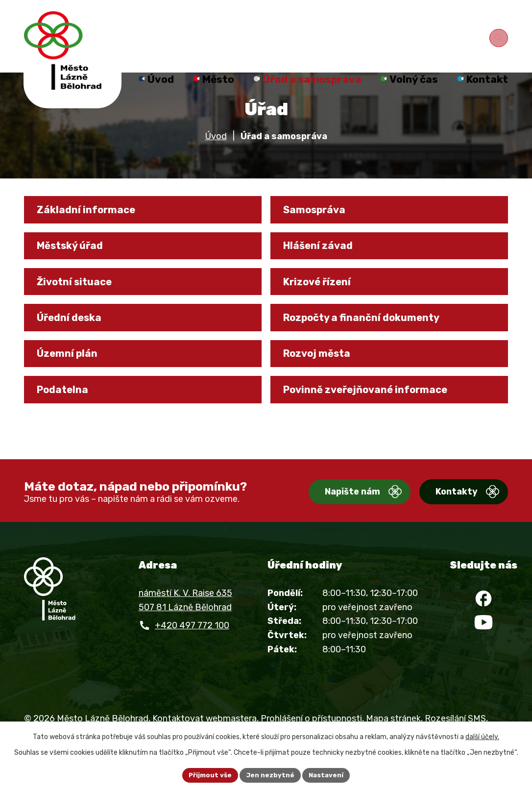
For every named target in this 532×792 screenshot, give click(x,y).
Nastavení (328, 775)
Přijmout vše (208, 775)
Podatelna (68, 429)
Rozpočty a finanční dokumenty (372, 349)
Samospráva (320, 229)
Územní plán (73, 389)
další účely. (482, 736)
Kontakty (445, 522)
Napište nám (329, 522)
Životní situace (81, 309)
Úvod (216, 153)
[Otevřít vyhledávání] (500, 37)
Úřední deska (75, 349)
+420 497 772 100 (192, 655)
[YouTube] (484, 661)
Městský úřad (77, 269)
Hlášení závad (324, 269)
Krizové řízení (324, 309)
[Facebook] (484, 632)
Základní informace (92, 229)
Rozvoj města (324, 389)
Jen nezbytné (270, 775)
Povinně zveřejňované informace (375, 429)
